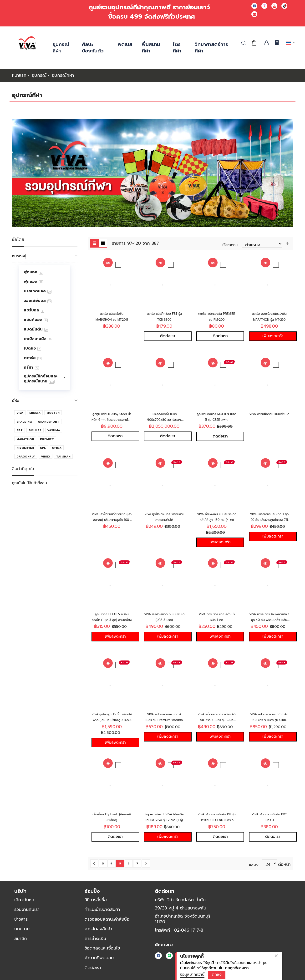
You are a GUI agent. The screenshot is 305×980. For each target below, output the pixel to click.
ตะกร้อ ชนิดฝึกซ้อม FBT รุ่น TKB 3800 (164, 316)
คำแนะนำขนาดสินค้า (102, 909)
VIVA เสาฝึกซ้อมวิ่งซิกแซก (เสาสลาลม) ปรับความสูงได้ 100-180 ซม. (112, 519)
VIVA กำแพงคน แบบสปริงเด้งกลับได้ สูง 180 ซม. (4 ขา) (217, 519)
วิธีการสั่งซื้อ (96, 899)
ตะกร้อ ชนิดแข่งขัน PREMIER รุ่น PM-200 (217, 316)
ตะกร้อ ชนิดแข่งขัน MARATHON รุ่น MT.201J (112, 319)
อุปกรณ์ (39, 75)
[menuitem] (45, 272)
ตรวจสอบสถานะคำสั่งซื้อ (107, 919)
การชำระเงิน (95, 938)
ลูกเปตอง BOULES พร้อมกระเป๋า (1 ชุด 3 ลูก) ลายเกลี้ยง (112, 620)
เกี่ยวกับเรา (24, 899)
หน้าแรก (19, 75)
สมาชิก (21, 938)
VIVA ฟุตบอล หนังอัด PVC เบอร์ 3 (269, 817)
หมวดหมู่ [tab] (19, 256)
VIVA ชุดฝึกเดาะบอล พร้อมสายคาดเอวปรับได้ (164, 516)
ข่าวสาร (21, 919)
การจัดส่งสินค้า (98, 929)
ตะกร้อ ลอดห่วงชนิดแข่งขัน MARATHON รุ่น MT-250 (269, 319)
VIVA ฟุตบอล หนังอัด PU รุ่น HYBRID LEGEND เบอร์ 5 (217, 820)
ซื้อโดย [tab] (18, 240)
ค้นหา (244, 43)
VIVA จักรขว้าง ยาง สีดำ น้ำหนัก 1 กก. (217, 617)
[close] (276, 956)
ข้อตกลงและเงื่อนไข (102, 948)
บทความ (22, 929)
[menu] (45, 328)
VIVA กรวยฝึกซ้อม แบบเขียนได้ (269, 416)
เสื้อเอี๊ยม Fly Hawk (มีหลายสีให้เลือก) (112, 817)
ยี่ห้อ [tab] (16, 401)
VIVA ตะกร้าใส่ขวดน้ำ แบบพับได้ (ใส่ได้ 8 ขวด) (164, 617)
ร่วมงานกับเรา (27, 909)
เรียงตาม (230, 244)
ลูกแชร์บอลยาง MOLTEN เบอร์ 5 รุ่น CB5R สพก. (217, 419)
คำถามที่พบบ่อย (99, 958)
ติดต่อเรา (93, 967)
